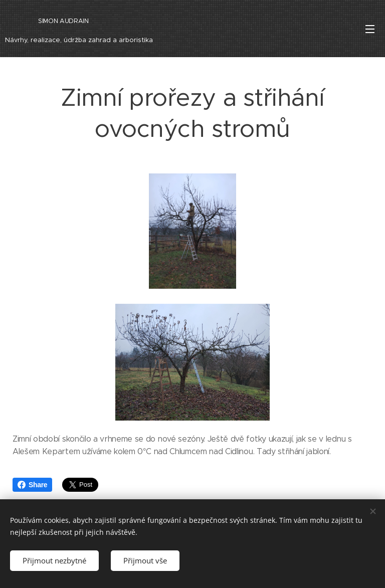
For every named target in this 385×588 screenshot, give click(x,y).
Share (32, 485)
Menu (370, 29)
